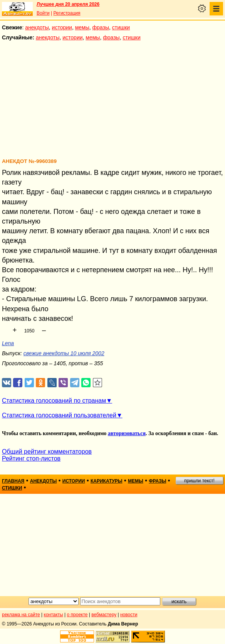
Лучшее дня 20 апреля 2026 (68, 4)
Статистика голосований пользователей (59, 415)
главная (13, 481)
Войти (43, 13)
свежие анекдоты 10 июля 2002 (64, 353)
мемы (82, 27)
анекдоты (37, 27)
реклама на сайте (21, 615)
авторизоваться (127, 433)
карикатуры (107, 481)
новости (129, 615)
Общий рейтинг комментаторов (47, 452)
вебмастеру (104, 615)
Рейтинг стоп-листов (31, 458)
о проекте (77, 615)
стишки (121, 27)
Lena (8, 343)
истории (62, 27)
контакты (54, 615)
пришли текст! (199, 481)
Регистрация (67, 13)
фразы (101, 27)
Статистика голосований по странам (54, 401)
